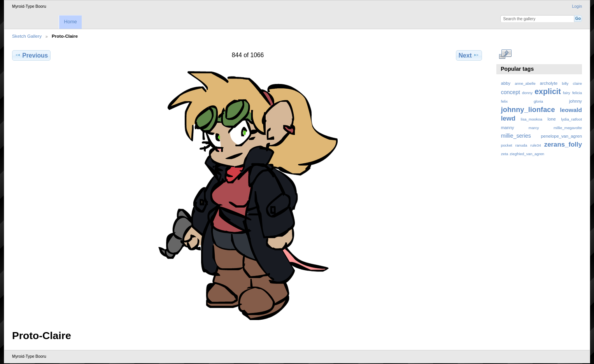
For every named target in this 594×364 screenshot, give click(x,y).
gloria (538, 101)
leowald (571, 110)
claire (577, 83)
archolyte (549, 83)
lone (552, 119)
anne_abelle (525, 83)
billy (565, 83)
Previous (31, 55)
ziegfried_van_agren (527, 154)
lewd (508, 118)
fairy (567, 93)
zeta (505, 154)
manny (508, 128)
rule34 (535, 145)
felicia (577, 93)
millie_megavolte (568, 128)
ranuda (521, 145)
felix (504, 101)
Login (577, 6)
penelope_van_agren (562, 136)
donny (527, 93)
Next (469, 55)
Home (70, 22)
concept (511, 92)
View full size (505, 54)
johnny (576, 101)
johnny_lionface (528, 109)
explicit (548, 91)
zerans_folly (563, 144)
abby (506, 83)
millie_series (516, 136)
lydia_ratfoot (572, 119)
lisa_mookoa (532, 119)
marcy (534, 128)
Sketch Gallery (27, 36)
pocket (507, 145)
